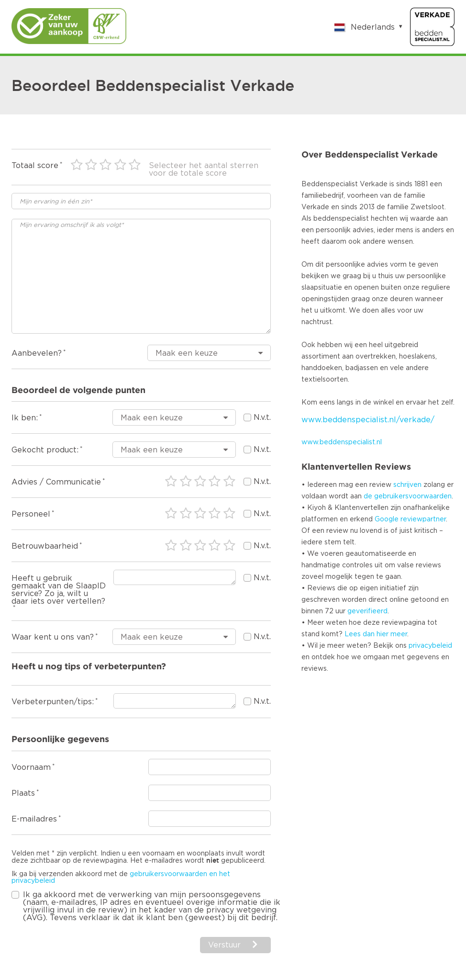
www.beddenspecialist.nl (342, 442)
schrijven (407, 485)
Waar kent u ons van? (53, 637)
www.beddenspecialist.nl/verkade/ (368, 420)
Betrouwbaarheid (45, 546)
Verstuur (224, 945)
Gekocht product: (45, 450)
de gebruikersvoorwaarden (408, 496)
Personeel (31, 514)
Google (387, 519)
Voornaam (31, 767)
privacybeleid (430, 646)
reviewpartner (423, 519)
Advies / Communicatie (56, 482)
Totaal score (35, 166)
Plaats (23, 793)
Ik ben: (25, 418)
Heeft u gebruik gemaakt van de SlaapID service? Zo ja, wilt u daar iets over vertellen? (59, 590)
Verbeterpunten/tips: (53, 702)
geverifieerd (367, 611)
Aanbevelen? (37, 353)
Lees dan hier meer (376, 634)
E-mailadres (34, 819)
